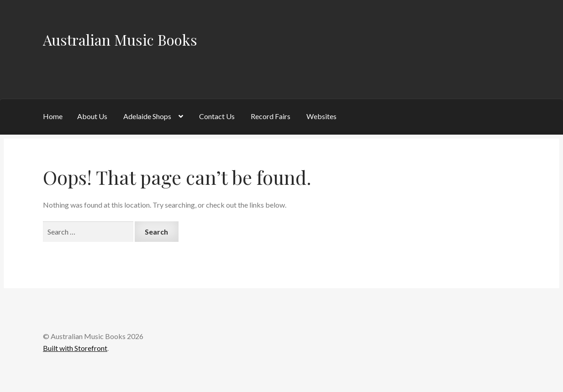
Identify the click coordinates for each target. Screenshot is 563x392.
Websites (321, 116)
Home (53, 116)
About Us (92, 116)
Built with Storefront (75, 348)
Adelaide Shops (147, 116)
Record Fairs (271, 116)
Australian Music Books (120, 39)
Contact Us (217, 116)
